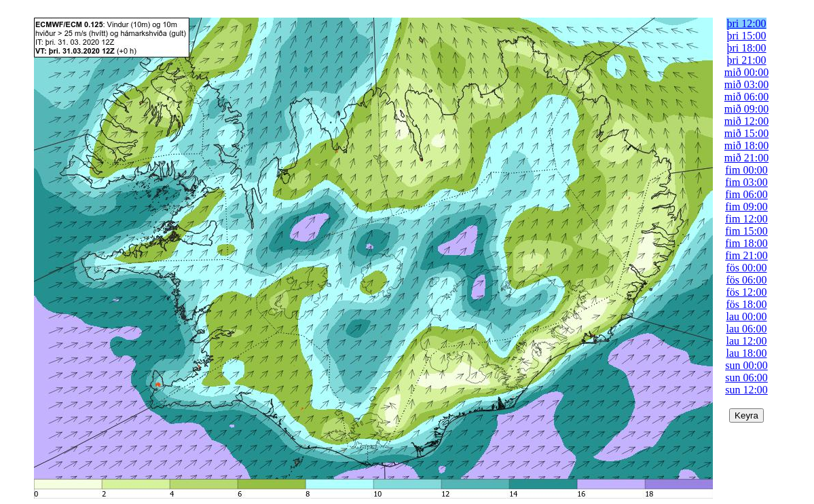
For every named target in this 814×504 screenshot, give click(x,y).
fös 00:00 (747, 268)
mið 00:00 (746, 72)
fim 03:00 (746, 182)
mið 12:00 (746, 121)
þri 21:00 (746, 60)
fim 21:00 (746, 255)
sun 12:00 (746, 390)
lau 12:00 (747, 341)
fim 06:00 (746, 194)
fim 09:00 (746, 207)
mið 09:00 (746, 109)
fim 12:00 (746, 219)
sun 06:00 (746, 377)
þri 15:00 (746, 36)
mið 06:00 (746, 97)
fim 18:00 (746, 243)
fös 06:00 (747, 280)
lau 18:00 (747, 353)
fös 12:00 (747, 292)
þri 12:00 (746, 23)
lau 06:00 (747, 329)
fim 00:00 (746, 170)
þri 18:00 (746, 48)
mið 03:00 (746, 84)
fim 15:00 (746, 231)
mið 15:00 (746, 133)
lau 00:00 (747, 316)
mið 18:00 (746, 146)
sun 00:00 (746, 365)
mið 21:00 (746, 158)
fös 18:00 (747, 304)
